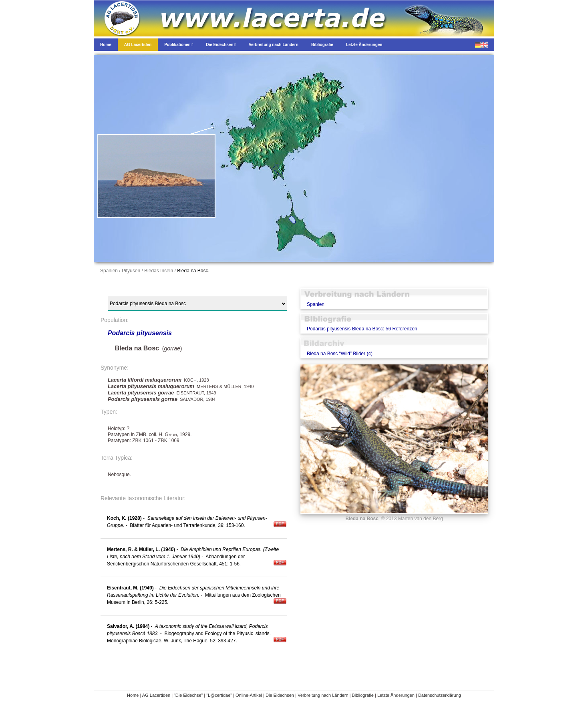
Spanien (316, 304)
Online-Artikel (249, 695)
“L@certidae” (219, 695)
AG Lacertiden (156, 695)
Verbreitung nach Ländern (323, 695)
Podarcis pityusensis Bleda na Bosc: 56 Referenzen (362, 329)
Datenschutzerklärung (440, 695)
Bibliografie (363, 695)
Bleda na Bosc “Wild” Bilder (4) (340, 354)
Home (133, 695)
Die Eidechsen (280, 695)
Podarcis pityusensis (140, 333)
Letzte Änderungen (396, 695)
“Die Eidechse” (188, 695)
